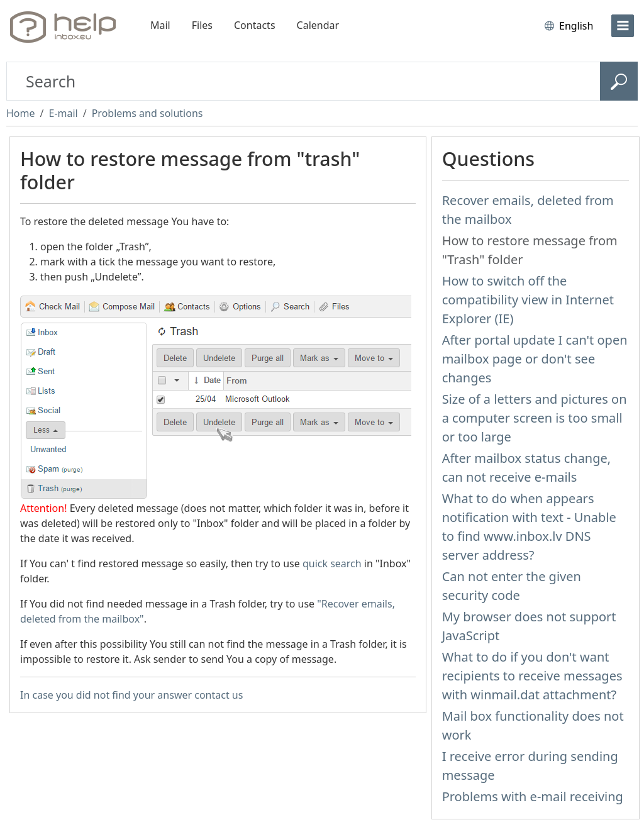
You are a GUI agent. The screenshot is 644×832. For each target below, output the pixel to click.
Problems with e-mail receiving (533, 796)
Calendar (318, 25)
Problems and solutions (147, 113)
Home (21, 113)
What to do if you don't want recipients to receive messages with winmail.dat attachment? (532, 676)
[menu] (623, 26)
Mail (160, 25)
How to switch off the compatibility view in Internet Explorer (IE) (528, 300)
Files (202, 25)
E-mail (63, 113)
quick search (332, 563)
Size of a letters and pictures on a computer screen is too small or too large (535, 418)
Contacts (255, 25)
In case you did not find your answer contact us (131, 695)
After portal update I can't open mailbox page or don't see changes (535, 359)
